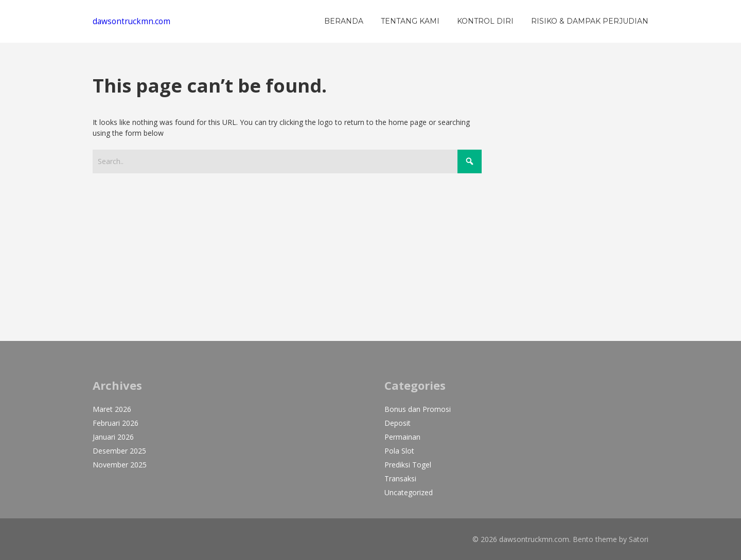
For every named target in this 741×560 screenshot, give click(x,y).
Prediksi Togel (408, 465)
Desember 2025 (119, 451)
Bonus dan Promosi (418, 409)
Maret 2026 (112, 409)
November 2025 (120, 465)
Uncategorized (409, 492)
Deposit (398, 423)
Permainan (402, 437)
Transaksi (400, 478)
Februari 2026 (116, 423)
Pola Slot (399, 451)
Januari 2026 (113, 437)
